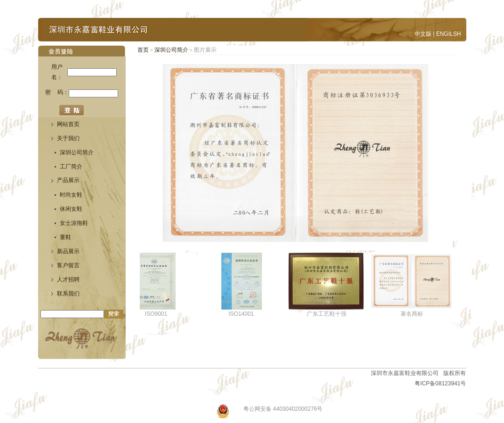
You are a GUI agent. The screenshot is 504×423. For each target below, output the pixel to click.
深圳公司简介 (77, 152)
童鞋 (65, 237)
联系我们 (68, 294)
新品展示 (68, 251)
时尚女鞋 (71, 195)
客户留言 (68, 265)
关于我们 (68, 138)
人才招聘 (68, 279)
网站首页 (68, 124)
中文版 (423, 34)
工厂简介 (71, 167)
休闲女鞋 (71, 209)
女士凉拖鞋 (74, 223)
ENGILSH (449, 34)
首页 (143, 50)
